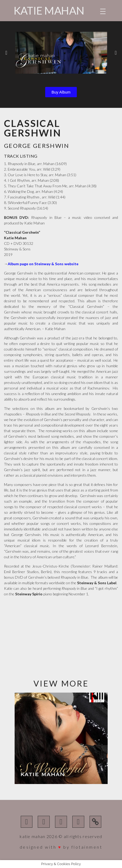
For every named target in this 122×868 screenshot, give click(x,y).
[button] (6, 53)
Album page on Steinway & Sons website (43, 264)
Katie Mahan (49, 11)
